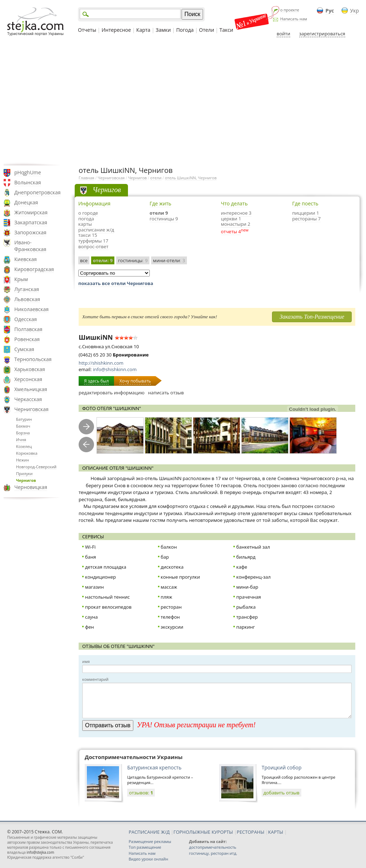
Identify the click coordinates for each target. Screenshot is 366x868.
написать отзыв (166, 393)
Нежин (23, 460)
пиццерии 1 (306, 213)
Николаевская (31, 309)
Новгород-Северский (36, 467)
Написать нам (294, 19)
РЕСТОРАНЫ (250, 832)
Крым (21, 279)
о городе (88, 213)
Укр (355, 11)
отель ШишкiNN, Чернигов (191, 178)
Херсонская (28, 379)
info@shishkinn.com (115, 369)
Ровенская (27, 339)
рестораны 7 (307, 219)
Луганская (27, 289)
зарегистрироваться (322, 34)
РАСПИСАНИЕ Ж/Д (149, 832)
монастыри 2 (236, 224)
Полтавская (28, 329)
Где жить (161, 203)
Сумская (24, 349)
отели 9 (159, 213)
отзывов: (141, 793)
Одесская (26, 319)
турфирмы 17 (93, 241)
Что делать (234, 203)
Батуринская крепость (154, 767)
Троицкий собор (281, 767)
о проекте (290, 10)
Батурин (24, 419)
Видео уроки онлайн (148, 859)
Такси (226, 30)
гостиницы (133, 260)
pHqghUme (28, 172)
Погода (185, 30)
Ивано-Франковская (30, 246)
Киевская (26, 259)
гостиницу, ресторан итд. (213, 853)
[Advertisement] (183, 101)
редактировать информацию (112, 393)
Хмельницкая (31, 389)
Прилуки (24, 473)
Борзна (23, 433)
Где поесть (305, 203)
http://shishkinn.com (101, 363)
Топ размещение (145, 847)
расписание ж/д (96, 230)
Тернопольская (33, 359)
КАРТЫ (276, 832)
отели (156, 178)
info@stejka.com (40, 852)
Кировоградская (34, 269)
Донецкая (26, 202)
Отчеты (87, 30)
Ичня (21, 440)
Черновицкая (31, 487)
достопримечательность (213, 847)
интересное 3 (236, 213)
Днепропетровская (38, 192)
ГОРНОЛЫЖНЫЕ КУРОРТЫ (203, 832)
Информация (94, 203)
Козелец (24, 446)
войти (283, 34)
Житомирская (31, 212)
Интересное (116, 30)
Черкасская (28, 399)
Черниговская (31, 409)
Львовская (27, 299)
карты (85, 224)
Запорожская (30, 232)
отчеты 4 (231, 231)
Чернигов (26, 480)
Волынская (28, 182)
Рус (330, 11)
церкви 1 (231, 219)
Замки (163, 30)
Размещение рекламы (150, 841)
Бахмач (23, 426)
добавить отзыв (281, 793)
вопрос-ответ (93, 246)
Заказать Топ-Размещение (312, 317)
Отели (207, 30)
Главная (86, 178)
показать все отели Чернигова (116, 283)
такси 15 (88, 235)
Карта (143, 30)
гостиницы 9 (164, 219)
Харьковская (30, 369)
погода (86, 219)
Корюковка (27, 453)
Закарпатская (31, 222)
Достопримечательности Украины (134, 757)
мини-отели (169, 260)
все (84, 260)
